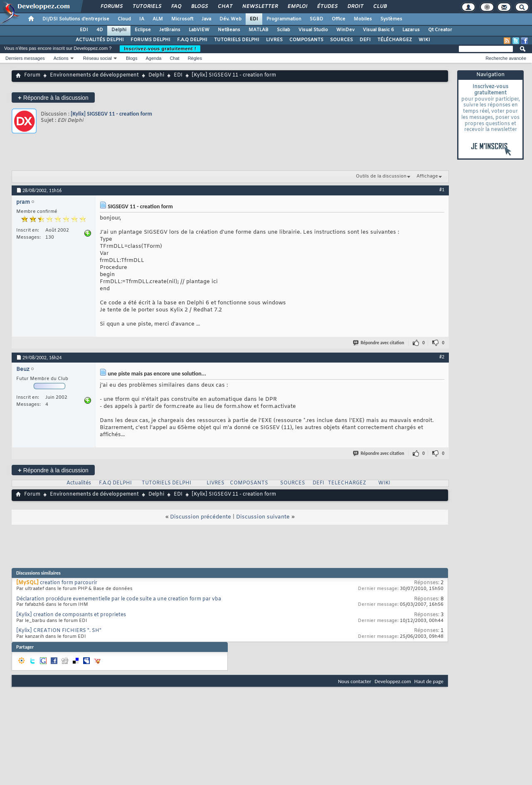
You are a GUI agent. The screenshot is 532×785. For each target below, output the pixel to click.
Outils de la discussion (381, 176)
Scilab (283, 30)
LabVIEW (199, 30)
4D (100, 30)
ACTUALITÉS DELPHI (100, 40)
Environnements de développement (94, 75)
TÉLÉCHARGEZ (395, 40)
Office (339, 19)
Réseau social (97, 58)
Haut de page (429, 681)
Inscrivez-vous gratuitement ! (160, 49)
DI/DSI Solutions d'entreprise (76, 19)
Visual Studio (313, 30)
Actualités (79, 483)
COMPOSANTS (306, 40)
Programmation (284, 19)
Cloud (124, 19)
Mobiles (363, 19)
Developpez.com (393, 681)
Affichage (427, 176)
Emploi (297, 7)
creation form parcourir (69, 583)
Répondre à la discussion (53, 98)
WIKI (424, 40)
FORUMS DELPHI (150, 40)
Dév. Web (230, 19)
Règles (195, 58)
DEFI (365, 40)
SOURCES (341, 40)
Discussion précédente (201, 517)
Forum (32, 75)
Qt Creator (440, 30)
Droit (355, 7)
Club (379, 7)
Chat (225, 7)
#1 (442, 190)
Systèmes (391, 19)
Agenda (153, 58)
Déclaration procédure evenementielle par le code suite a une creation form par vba (119, 599)
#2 (442, 357)
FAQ (176, 7)
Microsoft (182, 19)
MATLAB (259, 30)
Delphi (119, 30)
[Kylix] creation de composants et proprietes (71, 615)
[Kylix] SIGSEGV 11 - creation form (111, 114)
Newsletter (260, 7)
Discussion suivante (263, 517)
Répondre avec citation (379, 343)
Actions (61, 58)
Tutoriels (147, 7)
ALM (158, 19)
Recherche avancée (506, 58)
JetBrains (170, 30)
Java (206, 19)
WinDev (345, 30)
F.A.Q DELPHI (192, 40)
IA (142, 19)
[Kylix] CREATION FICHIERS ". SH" (59, 631)
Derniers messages (25, 58)
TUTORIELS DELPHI (237, 40)
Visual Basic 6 (378, 30)
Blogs (199, 7)
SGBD (316, 19)
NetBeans (229, 30)
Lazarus (411, 30)
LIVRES (274, 40)
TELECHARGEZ (347, 483)
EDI (254, 19)
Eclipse (143, 30)
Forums (111, 7)
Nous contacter (355, 681)
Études (327, 7)
